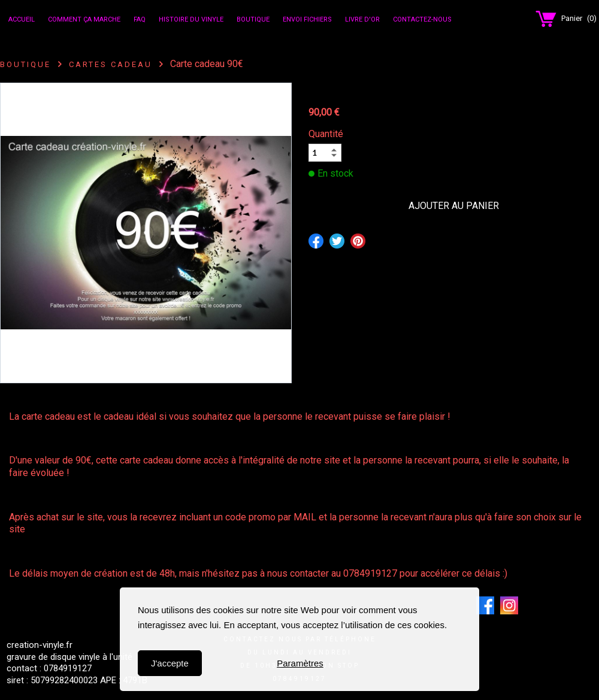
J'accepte (170, 663)
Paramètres (300, 663)
